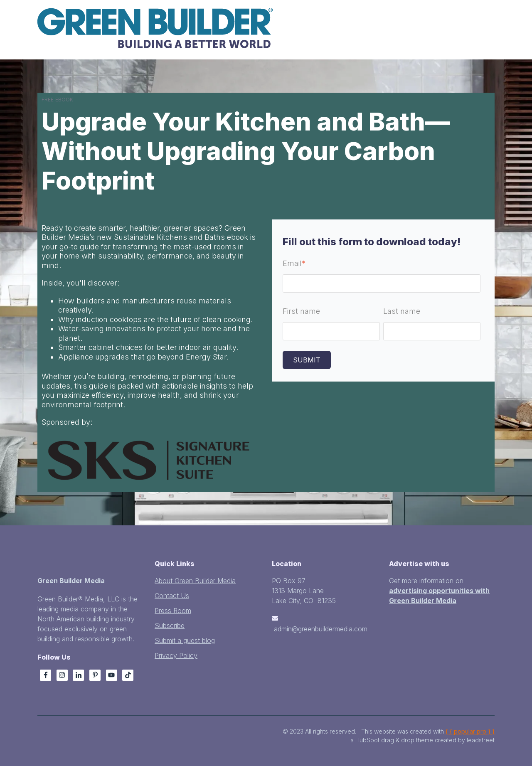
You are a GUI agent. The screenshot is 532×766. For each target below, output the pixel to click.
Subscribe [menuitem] (170, 626)
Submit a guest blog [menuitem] (185, 640)
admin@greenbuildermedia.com (321, 629)
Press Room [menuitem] (173, 611)
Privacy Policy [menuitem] (176, 655)
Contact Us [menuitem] (172, 596)
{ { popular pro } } (470, 731)
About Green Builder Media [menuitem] (195, 581)
